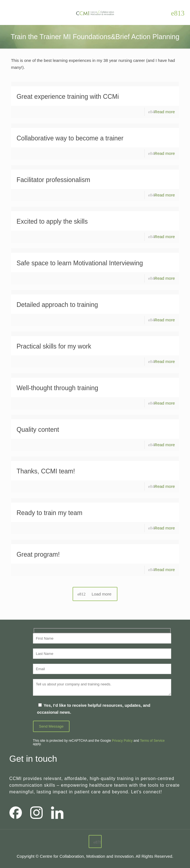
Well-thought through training (57, 388)
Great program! (38, 554)
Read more (165, 112)
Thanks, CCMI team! (46, 471)
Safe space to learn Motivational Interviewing (80, 263)
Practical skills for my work (54, 346)
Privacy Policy (122, 741)
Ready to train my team (50, 513)
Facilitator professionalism (53, 180)
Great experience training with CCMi (68, 97)
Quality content (38, 430)
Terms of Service (152, 741)
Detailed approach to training (57, 305)
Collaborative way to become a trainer (70, 138)
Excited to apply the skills (52, 221)
